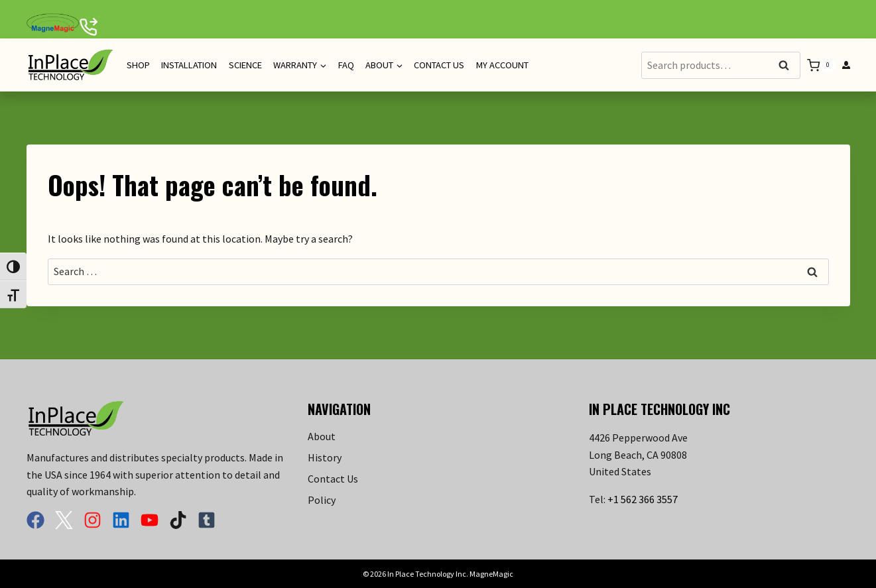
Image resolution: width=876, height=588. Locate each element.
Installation (189, 65)
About (322, 436)
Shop (138, 65)
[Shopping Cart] (821, 65)
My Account (502, 65)
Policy (322, 500)
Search (788, 66)
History (325, 457)
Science (245, 65)
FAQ (346, 65)
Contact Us (439, 65)
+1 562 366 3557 (643, 499)
